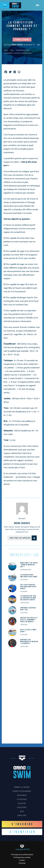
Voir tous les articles (23, 538)
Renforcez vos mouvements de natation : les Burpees (29, 642)
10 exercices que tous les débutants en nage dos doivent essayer (28, 598)
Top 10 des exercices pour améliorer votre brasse (28, 587)
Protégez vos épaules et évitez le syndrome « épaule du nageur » (29, 620)
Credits (22, 860)
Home (37, 5)
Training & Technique (22, 50)
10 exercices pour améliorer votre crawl (29, 576)
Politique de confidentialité (22, 854)
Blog (12, 50)
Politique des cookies (22, 857)
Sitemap (22, 863)
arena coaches (18, 45)
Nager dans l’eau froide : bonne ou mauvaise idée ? (29, 565)
